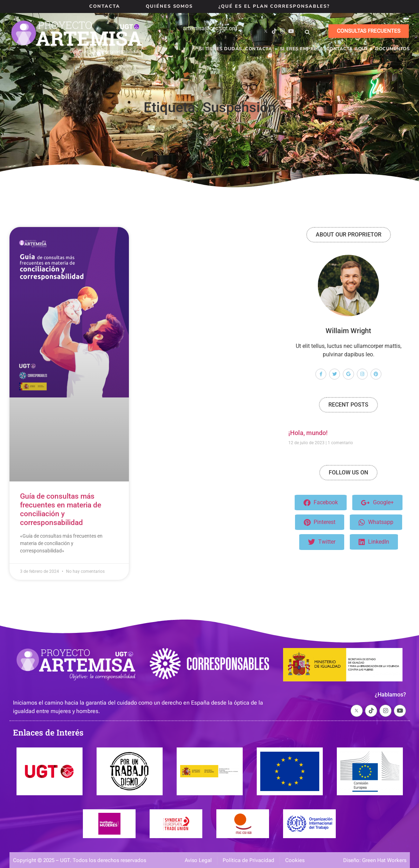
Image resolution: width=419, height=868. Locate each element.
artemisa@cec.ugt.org (210, 28)
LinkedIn (374, 542)
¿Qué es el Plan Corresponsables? (274, 7)
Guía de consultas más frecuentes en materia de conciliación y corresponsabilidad (61, 510)
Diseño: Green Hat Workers (375, 860)
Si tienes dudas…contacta (235, 49)
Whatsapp (376, 522)
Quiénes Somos (169, 7)
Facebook (321, 503)
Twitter (322, 542)
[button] (307, 32)
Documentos (392, 49)
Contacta (105, 7)
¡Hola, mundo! (308, 433)
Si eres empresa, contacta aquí (323, 49)
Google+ (377, 503)
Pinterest (320, 522)
